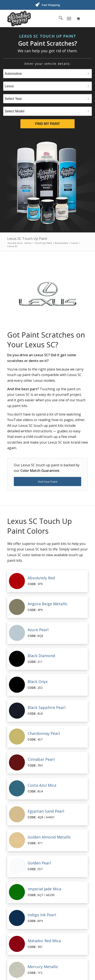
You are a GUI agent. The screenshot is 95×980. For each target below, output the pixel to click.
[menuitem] (59, 18)
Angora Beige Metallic (48, 604)
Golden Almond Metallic (49, 837)
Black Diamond (41, 656)
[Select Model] (47, 111)
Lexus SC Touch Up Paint (27, 239)
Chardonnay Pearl (44, 733)
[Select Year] (47, 99)
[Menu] (69, 18)
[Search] (59, 18)
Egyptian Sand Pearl (46, 811)
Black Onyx (38, 682)
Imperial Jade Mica (44, 889)
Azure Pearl (38, 630)
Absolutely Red (41, 578)
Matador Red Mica (44, 941)
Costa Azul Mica (42, 785)
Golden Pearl (39, 863)
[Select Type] (47, 74)
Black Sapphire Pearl (47, 707)
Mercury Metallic (43, 967)
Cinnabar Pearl (41, 759)
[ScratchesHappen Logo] (40, 18)
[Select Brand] (47, 86)
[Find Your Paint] (48, 482)
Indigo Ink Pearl (42, 915)
